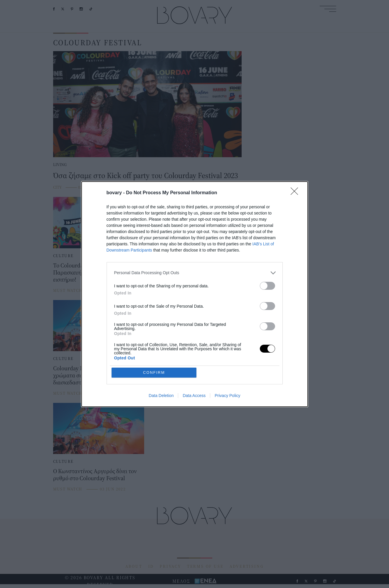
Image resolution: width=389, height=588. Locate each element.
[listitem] (195, 315)
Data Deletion (161, 353)
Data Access (194, 353)
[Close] (296, 236)
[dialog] (195, 294)
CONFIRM (154, 330)
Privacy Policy (227, 353)
